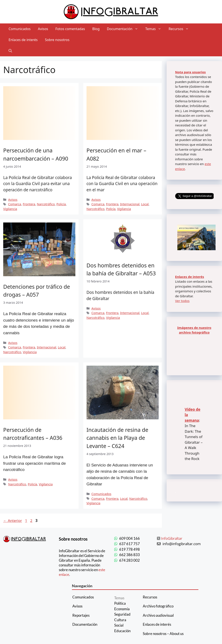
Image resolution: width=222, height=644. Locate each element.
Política (120, 603)
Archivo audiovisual (158, 615)
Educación (122, 631)
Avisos (43, 29)
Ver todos (182, 301)
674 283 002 (129, 560)
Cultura (120, 620)
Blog (96, 29)
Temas (155, 29)
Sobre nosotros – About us (163, 634)
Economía (122, 609)
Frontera (29, 204)
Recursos (180, 29)
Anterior (13, 521)
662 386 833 (129, 555)
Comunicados (20, 29)
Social (119, 625)
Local (145, 204)
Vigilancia (10, 209)
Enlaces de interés (23, 40)
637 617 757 (129, 544)
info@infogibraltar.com (182, 544)
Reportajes (81, 615)
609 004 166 (129, 538)
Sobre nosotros (57, 40)
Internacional (130, 204)
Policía (61, 204)
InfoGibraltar (172, 538)
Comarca (15, 204)
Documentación (124, 29)
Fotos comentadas (70, 29)
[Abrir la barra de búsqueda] (10, 51)
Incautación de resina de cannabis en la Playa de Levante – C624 (117, 438)
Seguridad (122, 614)
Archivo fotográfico (158, 606)
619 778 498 (129, 549)
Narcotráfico (46, 204)
